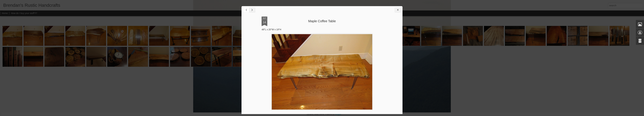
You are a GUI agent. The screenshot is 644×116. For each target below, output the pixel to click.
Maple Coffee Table (322, 21)
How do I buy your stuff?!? (24, 13)
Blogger (338, 114)
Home (5, 13)
